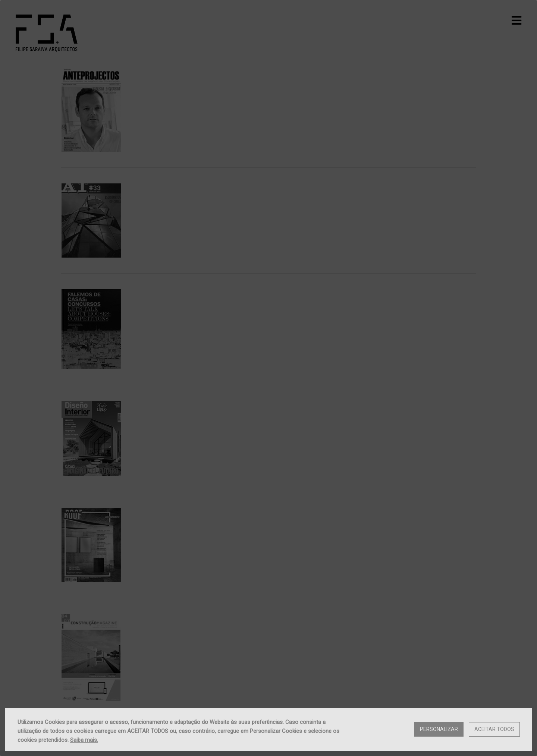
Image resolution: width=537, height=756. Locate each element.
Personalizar (439, 729)
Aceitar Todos (494, 729)
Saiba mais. (84, 740)
